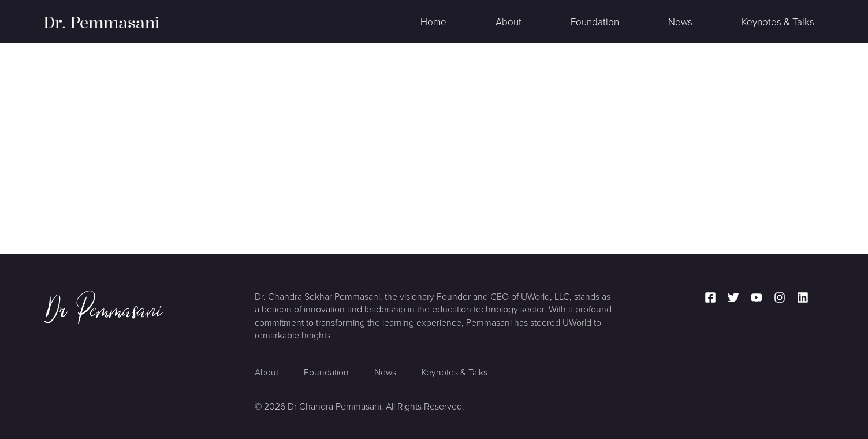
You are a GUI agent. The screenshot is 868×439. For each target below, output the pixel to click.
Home (433, 22)
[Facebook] (710, 297)
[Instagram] (780, 297)
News (680, 22)
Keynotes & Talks (778, 22)
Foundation (595, 22)
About (508, 22)
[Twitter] (733, 297)
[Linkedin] (803, 297)
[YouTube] (757, 297)
